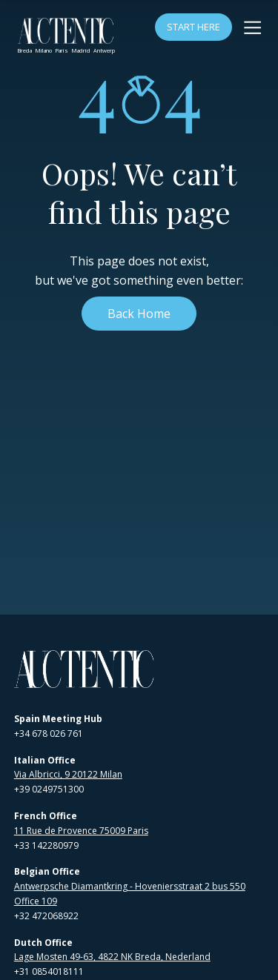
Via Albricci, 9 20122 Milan (68, 774)
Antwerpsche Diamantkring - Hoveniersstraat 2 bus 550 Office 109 (130, 894)
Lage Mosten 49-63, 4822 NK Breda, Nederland (112, 957)
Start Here (193, 27)
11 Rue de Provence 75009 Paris (81, 831)
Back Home (139, 314)
